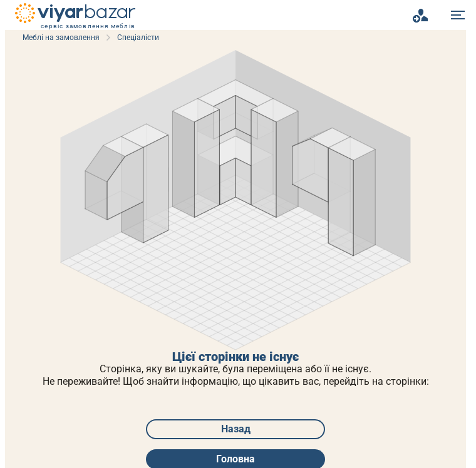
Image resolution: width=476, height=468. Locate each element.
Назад (236, 429)
